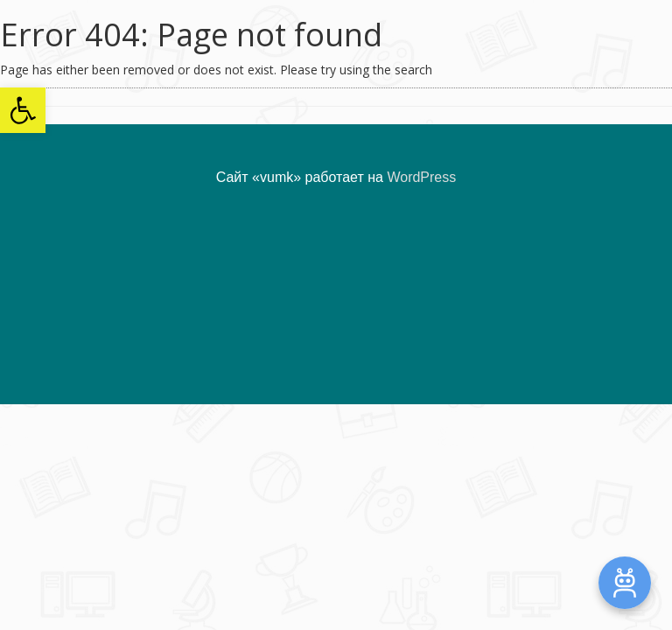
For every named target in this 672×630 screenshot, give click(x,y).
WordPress (421, 177)
